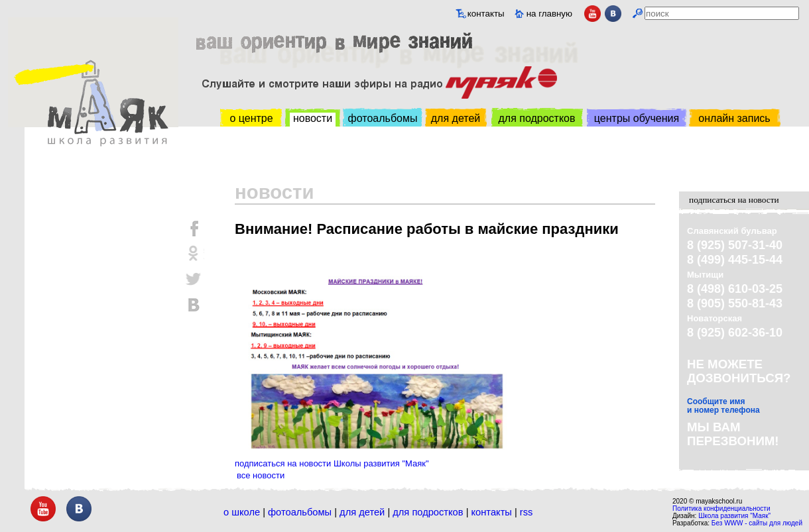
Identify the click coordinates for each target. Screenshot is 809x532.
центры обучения (637, 118)
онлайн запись (734, 118)
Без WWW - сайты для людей (757, 523)
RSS (527, 512)
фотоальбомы (383, 118)
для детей (456, 118)
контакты (486, 14)
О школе (242, 512)
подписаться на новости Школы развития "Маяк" (332, 463)
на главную (549, 14)
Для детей (362, 512)
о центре (251, 118)
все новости (261, 475)
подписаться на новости (734, 200)
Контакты (492, 512)
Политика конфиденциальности (721, 508)
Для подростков (428, 512)
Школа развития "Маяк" (734, 516)
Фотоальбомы (300, 512)
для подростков (536, 118)
